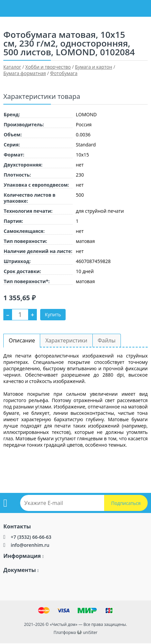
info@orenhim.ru (30, 545)
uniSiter (90, 632)
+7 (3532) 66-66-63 (31, 537)
